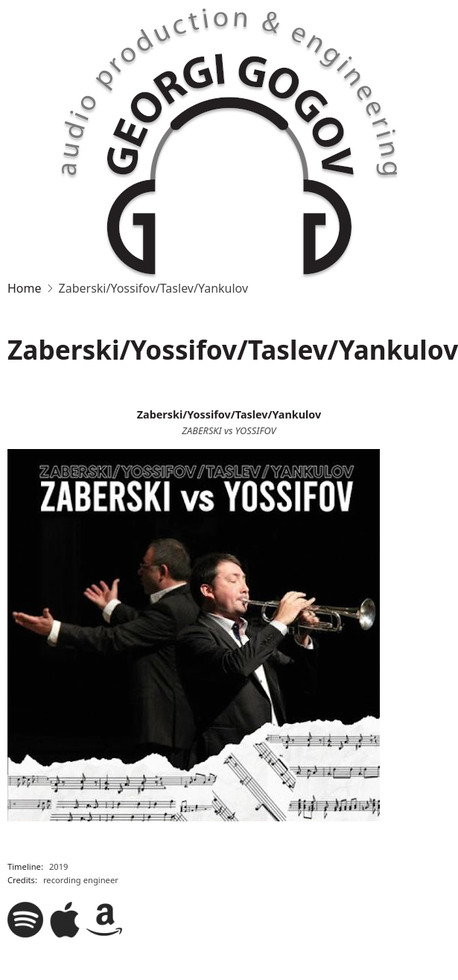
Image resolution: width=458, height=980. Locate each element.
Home (25, 288)
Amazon (104, 920)
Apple (65, 920)
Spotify (25, 920)
